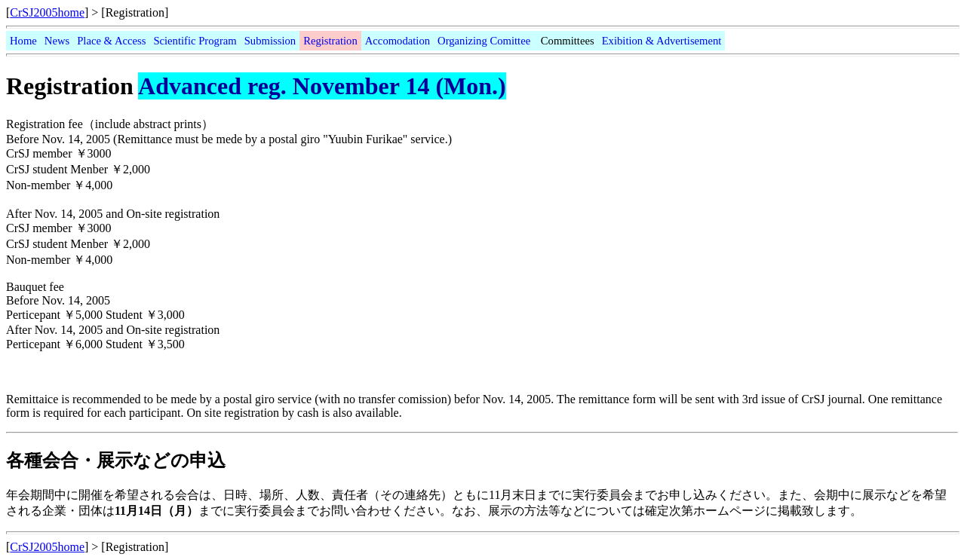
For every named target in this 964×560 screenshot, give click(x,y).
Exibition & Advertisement (662, 41)
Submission (270, 41)
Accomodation (398, 41)
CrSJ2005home (47, 12)
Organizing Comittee (484, 41)
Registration (330, 41)
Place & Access (111, 41)
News (57, 41)
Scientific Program (195, 41)
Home (23, 41)
